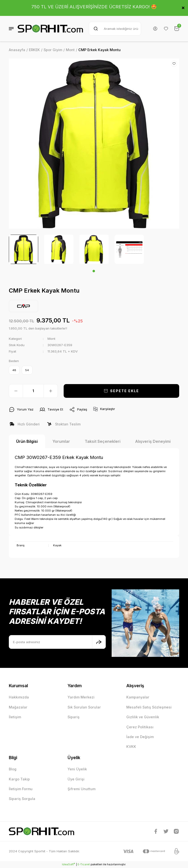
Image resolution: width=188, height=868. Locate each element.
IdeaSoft (68, 864)
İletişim (15, 717)
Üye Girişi (76, 779)
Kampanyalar (138, 697)
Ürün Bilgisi (27, 442)
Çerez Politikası (140, 727)
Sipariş (74, 717)
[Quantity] (33, 391)
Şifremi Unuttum (82, 789)
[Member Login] (155, 29)
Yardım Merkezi (81, 697)
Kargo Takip (19, 779)
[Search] (115, 29)
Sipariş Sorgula (22, 799)
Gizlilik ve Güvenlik (143, 717)
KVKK (131, 747)
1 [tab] (94, 271)
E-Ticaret (84, 865)
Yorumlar (61, 442)
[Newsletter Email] (57, 642)
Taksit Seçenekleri (103, 442)
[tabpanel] (23, 249)
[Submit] (99, 642)
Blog (13, 769)
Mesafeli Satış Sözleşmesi (149, 707)
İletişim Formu (21, 789)
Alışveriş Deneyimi (153, 442)
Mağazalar (18, 707)
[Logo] (50, 29)
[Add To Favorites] (174, 64)
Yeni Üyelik (77, 769)
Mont (51, 339)
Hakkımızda (19, 697)
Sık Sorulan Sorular (84, 707)
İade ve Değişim (140, 737)
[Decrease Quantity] (16, 391)
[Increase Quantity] (51, 391)
